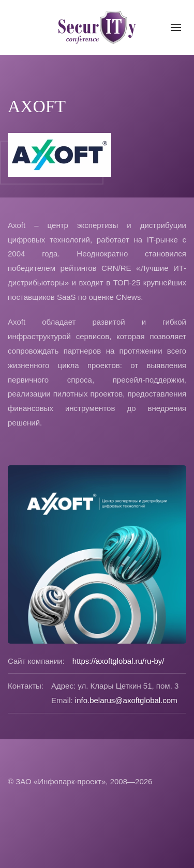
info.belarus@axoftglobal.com (126, 700)
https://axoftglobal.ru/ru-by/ (118, 661)
